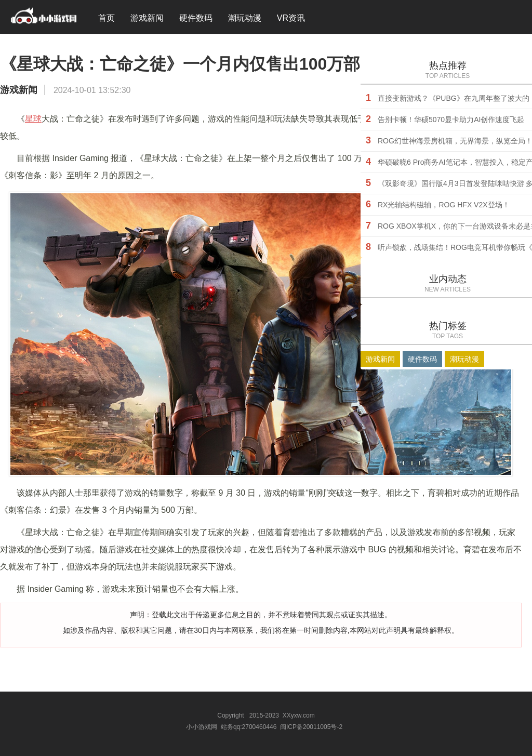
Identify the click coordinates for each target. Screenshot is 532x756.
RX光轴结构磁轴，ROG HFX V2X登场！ (444, 205)
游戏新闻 (147, 18)
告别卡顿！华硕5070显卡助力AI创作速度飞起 (451, 120)
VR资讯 (291, 18)
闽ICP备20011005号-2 (311, 727)
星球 (33, 119)
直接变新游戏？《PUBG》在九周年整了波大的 (454, 98)
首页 (107, 18)
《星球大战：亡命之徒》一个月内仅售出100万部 (180, 64)
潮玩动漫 (245, 18)
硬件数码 (196, 18)
